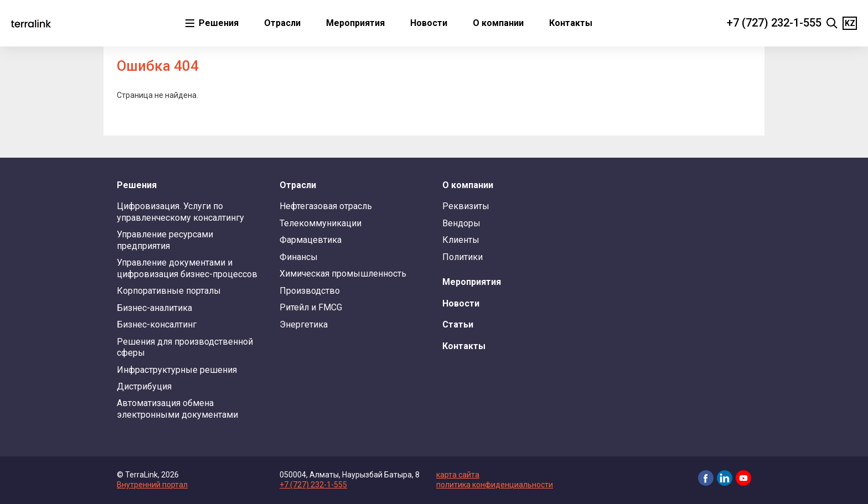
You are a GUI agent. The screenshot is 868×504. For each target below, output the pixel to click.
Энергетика (304, 324)
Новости (429, 23)
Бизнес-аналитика (154, 308)
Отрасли (282, 23)
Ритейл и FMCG (311, 307)
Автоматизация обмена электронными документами (177, 409)
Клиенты (461, 240)
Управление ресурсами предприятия (165, 240)
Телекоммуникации (321, 223)
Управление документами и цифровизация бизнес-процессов (187, 268)
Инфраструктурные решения (177, 370)
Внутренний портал (152, 485)
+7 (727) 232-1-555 (774, 23)
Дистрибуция (144, 386)
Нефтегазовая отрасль (326, 206)
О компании (498, 23)
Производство (310, 291)
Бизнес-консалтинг (157, 324)
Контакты (571, 23)
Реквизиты (466, 206)
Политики (463, 257)
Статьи (458, 324)
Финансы (299, 257)
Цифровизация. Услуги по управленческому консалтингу (180, 212)
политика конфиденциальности (495, 485)
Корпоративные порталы (169, 291)
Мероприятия (355, 23)
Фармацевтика (311, 240)
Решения (218, 23)
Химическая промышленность (343, 274)
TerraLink (31, 23)
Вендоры (461, 223)
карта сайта (458, 475)
